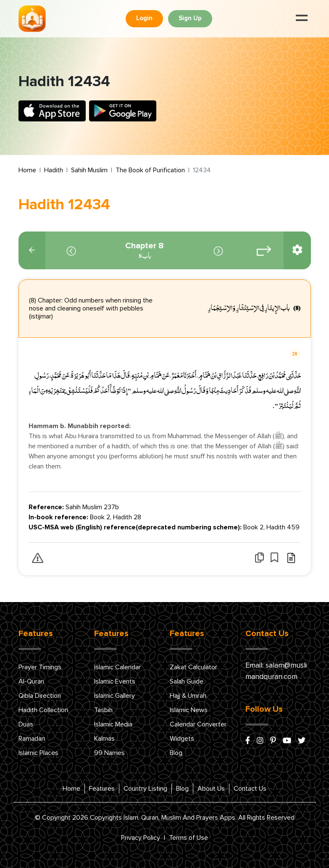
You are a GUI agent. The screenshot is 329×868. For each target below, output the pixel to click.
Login (144, 18)
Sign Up (190, 18)
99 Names (109, 753)
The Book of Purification (150, 170)
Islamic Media (113, 724)
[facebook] (248, 741)
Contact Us (250, 789)
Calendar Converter (198, 724)
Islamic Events (115, 681)
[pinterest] (273, 741)
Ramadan (32, 739)
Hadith (54, 170)
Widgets (182, 739)
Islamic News (189, 710)
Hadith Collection (43, 710)
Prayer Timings (40, 667)
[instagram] (260, 741)
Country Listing (145, 789)
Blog (176, 753)
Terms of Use (188, 838)
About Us (211, 789)
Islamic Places (38, 753)
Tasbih (103, 710)
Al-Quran (31, 681)
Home (27, 170)
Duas (26, 724)
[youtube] (287, 741)
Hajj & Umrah (188, 696)
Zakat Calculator (193, 667)
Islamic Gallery (114, 696)
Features (102, 789)
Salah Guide (187, 681)
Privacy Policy (141, 838)
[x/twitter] (302, 741)
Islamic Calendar (117, 667)
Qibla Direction (40, 696)
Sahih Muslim (89, 170)
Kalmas (104, 739)
